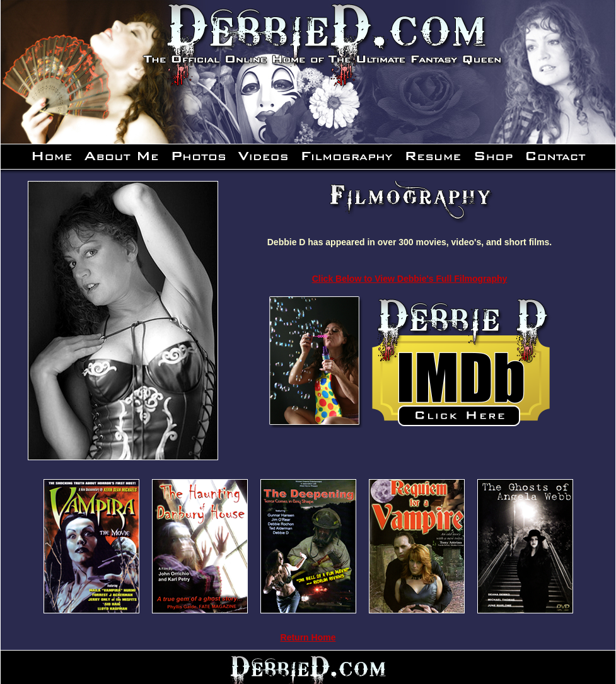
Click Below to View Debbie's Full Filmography (410, 279)
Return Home (308, 637)
